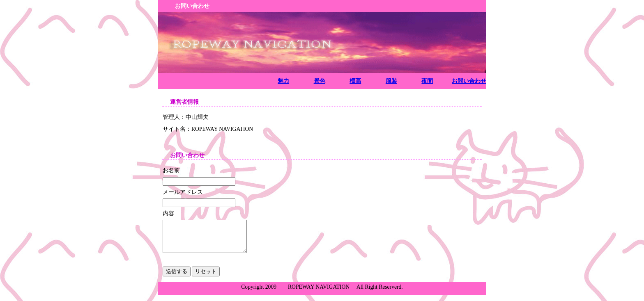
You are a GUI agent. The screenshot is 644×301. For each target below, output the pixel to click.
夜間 (427, 81)
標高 (355, 81)
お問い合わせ (469, 81)
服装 (391, 81)
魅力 (283, 81)
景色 (320, 81)
